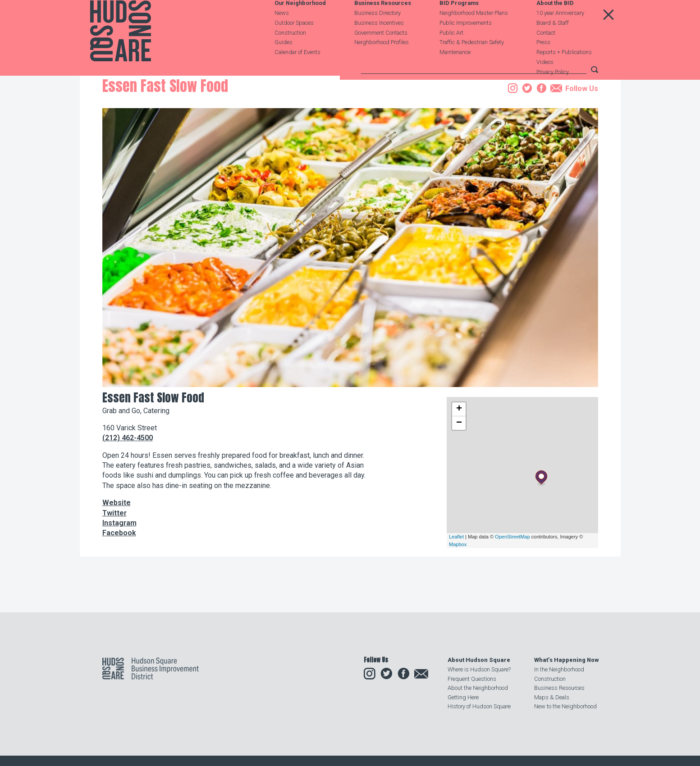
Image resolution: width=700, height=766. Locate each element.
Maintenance (455, 74)
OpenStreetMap (512, 596)
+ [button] (459, 468)
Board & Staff (553, 45)
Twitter (114, 572)
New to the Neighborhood (565, 706)
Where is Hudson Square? (479, 670)
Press (543, 64)
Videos (545, 84)
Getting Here (463, 697)
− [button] (459, 482)
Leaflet (456, 596)
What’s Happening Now (566, 660)
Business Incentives (379, 45)
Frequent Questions (472, 679)
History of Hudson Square (479, 706)
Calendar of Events (297, 74)
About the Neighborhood (478, 688)
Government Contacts (381, 55)
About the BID (555, 25)
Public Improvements (466, 45)
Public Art (451, 55)
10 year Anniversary (560, 35)
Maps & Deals (552, 697)
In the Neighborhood (559, 670)
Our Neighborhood (300, 25)
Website (117, 562)
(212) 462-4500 (128, 497)
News (282, 35)
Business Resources (383, 25)
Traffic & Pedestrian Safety (472, 64)
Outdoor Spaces (294, 45)
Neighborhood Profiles (382, 64)
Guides (284, 64)
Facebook (119, 592)
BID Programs (459, 25)
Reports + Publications (564, 74)
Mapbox (458, 603)
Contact (546, 55)
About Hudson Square (479, 660)
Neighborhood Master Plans (474, 35)
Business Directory (377, 35)
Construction (290, 55)
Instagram (119, 582)
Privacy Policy (553, 94)
